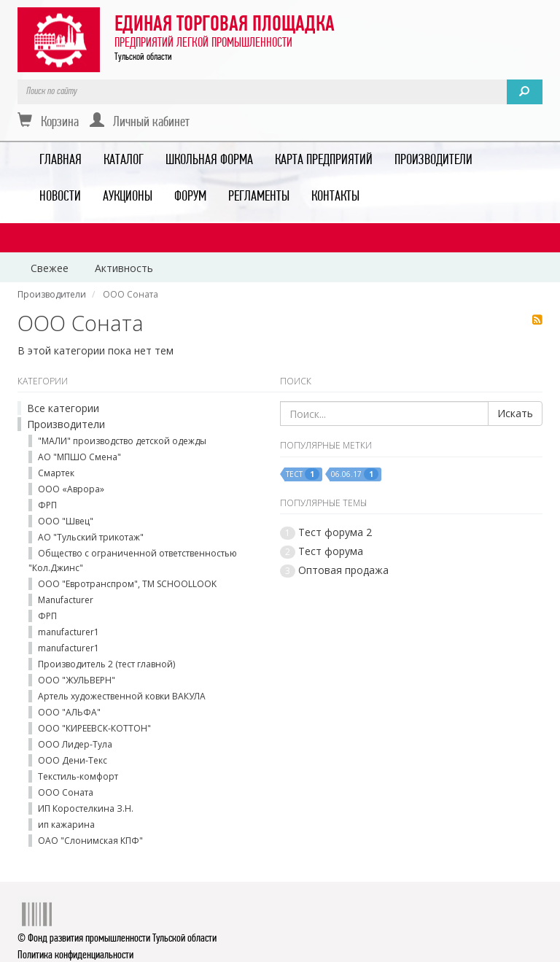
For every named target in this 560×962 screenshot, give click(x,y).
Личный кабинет (140, 121)
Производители (66, 424)
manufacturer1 (69, 632)
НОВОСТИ (60, 197)
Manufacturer (66, 600)
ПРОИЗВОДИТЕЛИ (433, 160)
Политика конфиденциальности (75, 955)
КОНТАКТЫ (335, 197)
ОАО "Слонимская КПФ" (90, 841)
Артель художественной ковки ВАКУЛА (122, 696)
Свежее (50, 268)
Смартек (56, 473)
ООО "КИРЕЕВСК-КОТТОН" (94, 728)
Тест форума (331, 551)
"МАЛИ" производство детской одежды (122, 441)
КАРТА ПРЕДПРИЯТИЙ (324, 160)
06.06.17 (355, 474)
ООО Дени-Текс (73, 760)
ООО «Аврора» (71, 489)
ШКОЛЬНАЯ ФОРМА (209, 160)
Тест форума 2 (335, 532)
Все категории (63, 408)
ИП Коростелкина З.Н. (86, 808)
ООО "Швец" (66, 521)
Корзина (48, 121)
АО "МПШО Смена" (79, 457)
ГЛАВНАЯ (61, 160)
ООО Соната (66, 792)
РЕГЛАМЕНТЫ (259, 197)
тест (303, 474)
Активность (124, 268)
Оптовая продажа (343, 570)
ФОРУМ (190, 197)
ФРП (47, 505)
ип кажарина (66, 825)
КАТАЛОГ (124, 160)
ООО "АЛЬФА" (69, 712)
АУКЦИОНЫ (128, 197)
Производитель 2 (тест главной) (106, 664)
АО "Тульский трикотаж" (91, 537)
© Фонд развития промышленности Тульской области (117, 939)
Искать (515, 413)
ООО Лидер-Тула (75, 744)
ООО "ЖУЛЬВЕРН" (77, 680)
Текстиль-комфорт (78, 776)
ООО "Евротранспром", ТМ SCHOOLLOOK (127, 584)
